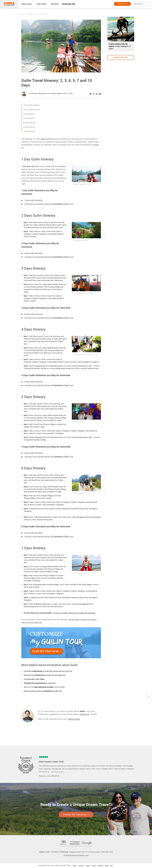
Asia (111, 866)
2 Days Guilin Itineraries (33, 253)
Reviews (55, 4)
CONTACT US (122, 4)
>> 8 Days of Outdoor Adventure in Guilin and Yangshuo (74, 613)
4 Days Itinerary (29, 118)
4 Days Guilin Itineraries (33, 382)
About (75, 866)
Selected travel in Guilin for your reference (45, 675)
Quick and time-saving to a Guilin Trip (43, 691)
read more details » (58, 772)
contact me (84, 714)
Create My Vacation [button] (76, 815)
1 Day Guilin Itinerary (31, 105)
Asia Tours (42, 4)
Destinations (30, 14)
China (107, 866)
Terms (88, 866)
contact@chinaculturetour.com (76, 855)
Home (22, 14)
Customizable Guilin (34, 679)
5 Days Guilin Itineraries (33, 453)
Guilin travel (45, 139)
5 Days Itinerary (29, 122)
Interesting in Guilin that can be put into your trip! (48, 671)
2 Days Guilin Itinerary (32, 109)
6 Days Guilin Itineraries (33, 533)
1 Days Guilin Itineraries (33, 200)
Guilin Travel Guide (42, 14)
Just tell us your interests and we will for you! (49, 204)
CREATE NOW (74, 719)
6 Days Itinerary (29, 127)
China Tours (27, 4)
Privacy (94, 866)
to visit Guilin (40, 683)
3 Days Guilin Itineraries (33, 314)
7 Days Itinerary (29, 131)
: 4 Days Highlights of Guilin (120, 46)
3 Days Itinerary (29, 114)
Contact (81, 866)
